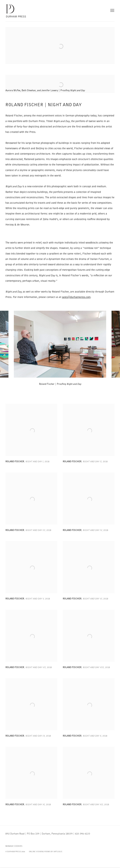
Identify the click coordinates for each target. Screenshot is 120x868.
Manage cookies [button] (14, 846)
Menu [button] (112, 11)
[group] (60, 344)
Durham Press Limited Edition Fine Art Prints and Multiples (16, 11)
